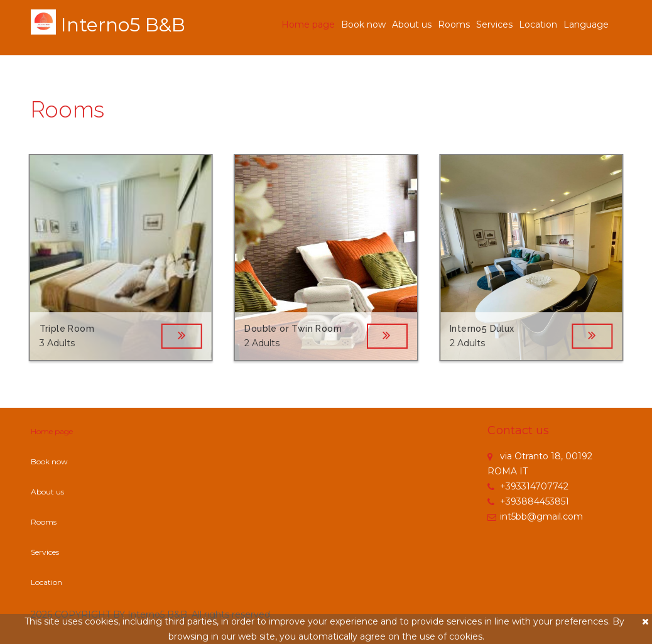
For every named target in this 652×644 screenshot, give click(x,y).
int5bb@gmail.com (535, 516)
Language (586, 25)
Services (494, 25)
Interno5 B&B (123, 25)
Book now (363, 25)
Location (538, 25)
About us (412, 25)
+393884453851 (528, 501)
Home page (308, 25)
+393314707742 (528, 486)
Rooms (454, 25)
